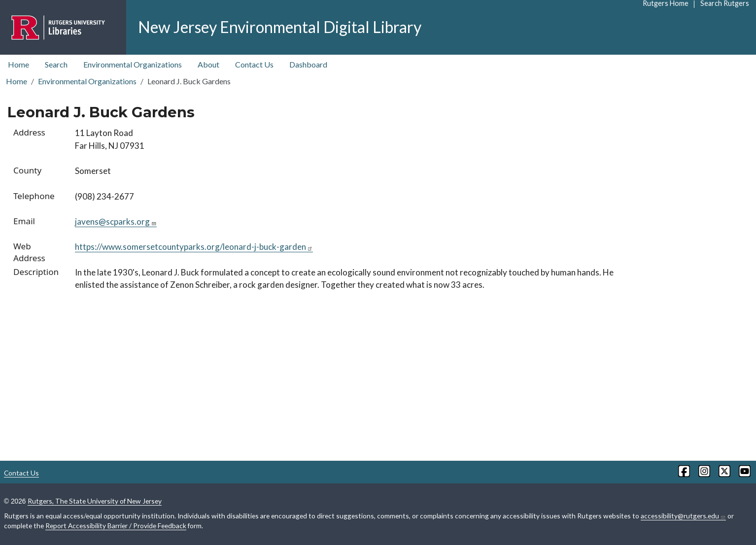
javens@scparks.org (116, 221)
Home (18, 64)
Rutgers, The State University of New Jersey (95, 501)
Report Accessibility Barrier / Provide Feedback (116, 526)
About (208, 64)
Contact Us (254, 64)
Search (56, 64)
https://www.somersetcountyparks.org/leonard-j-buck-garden (194, 247)
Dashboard (308, 64)
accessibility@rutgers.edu (683, 516)
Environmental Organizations (133, 64)
